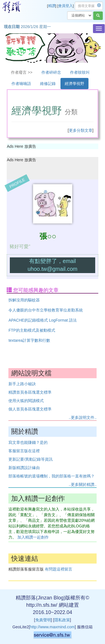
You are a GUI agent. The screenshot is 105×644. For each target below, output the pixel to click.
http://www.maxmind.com (52, 627)
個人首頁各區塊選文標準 (30, 409)
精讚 (52, 6)
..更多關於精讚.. (83, 484)
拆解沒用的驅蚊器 (24, 300)
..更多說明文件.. (83, 417)
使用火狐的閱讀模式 (26, 401)
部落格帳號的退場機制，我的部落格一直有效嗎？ (52, 476)
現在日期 (12, 27)
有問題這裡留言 (59, 569)
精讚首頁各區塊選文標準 (30, 392)
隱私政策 (62, 620)
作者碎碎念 (51, 72)
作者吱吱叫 (80, 72)
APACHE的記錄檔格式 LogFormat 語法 (43, 320)
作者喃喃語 (21, 84)
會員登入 (66, 6)
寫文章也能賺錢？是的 (28, 442)
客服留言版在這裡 (24, 451)
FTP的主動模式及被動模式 (32, 330)
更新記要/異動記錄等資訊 (31, 459)
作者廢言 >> (22, 72)
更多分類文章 (81, 130)
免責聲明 (43, 620)
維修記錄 (48, 84)
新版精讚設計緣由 (24, 468)
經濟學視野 (74, 84)
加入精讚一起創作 (33, 537)
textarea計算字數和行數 (29, 340)
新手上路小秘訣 (22, 384)
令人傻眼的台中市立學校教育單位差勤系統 (46, 310)
